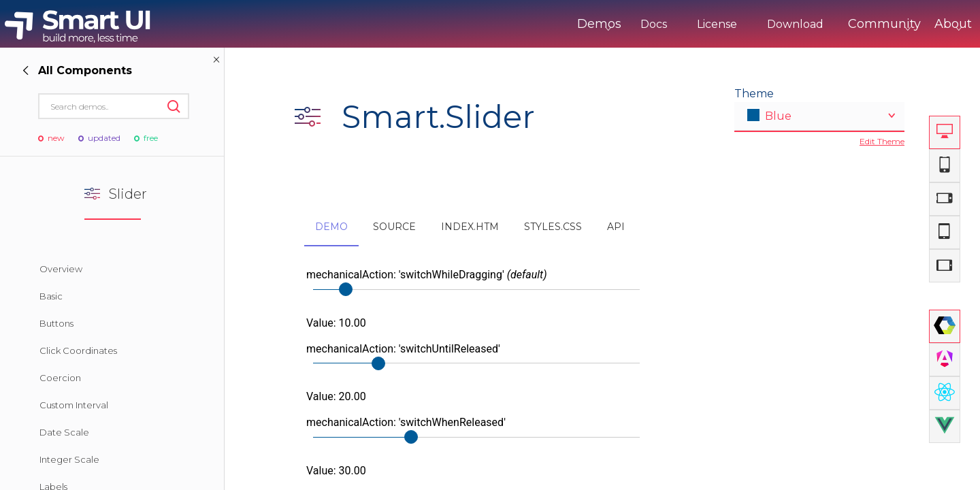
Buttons (56, 323)
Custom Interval (74, 405)
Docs (597, 24)
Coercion (60, 378)
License (660, 24)
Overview (61, 269)
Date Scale (64, 432)
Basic (51, 296)
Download (739, 24)
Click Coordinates (78, 350)
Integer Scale (69, 459)
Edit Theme (882, 141)
